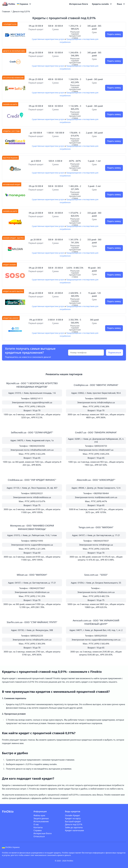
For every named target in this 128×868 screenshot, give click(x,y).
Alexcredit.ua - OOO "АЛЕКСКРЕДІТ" (96, 480)
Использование (41, 821)
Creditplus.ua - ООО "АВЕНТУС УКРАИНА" (96, 385)
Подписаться (114, 353)
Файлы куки (39, 815)
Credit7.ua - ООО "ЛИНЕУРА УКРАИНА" (96, 432)
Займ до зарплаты (74, 827)
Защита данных (41, 818)
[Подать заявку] (15, 35)
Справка (38, 830)
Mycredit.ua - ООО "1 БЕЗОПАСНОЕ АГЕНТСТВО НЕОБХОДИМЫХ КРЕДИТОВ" (32, 385)
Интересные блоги (79, 4)
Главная (6, 11)
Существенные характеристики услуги (48, 39)
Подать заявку (114, 34)
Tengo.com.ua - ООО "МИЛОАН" (96, 527)
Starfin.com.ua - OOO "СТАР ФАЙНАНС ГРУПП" (32, 622)
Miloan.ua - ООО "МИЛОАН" (32, 575)
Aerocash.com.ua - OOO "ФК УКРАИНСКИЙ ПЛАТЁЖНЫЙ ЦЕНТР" (96, 622)
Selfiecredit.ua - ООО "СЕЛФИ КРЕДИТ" (32, 432)
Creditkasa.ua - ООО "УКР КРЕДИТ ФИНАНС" (32, 480)
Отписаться (39, 836)
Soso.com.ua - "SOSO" (96, 575)
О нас (36, 824)
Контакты (38, 827)
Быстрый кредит (73, 821)
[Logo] (9, 4)
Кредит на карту (73, 818)
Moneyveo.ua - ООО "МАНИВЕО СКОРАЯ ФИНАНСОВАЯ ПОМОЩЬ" (32, 527)
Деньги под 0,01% (21, 11)
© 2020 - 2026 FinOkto (64, 861)
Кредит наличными (74, 830)
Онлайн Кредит (72, 815)
